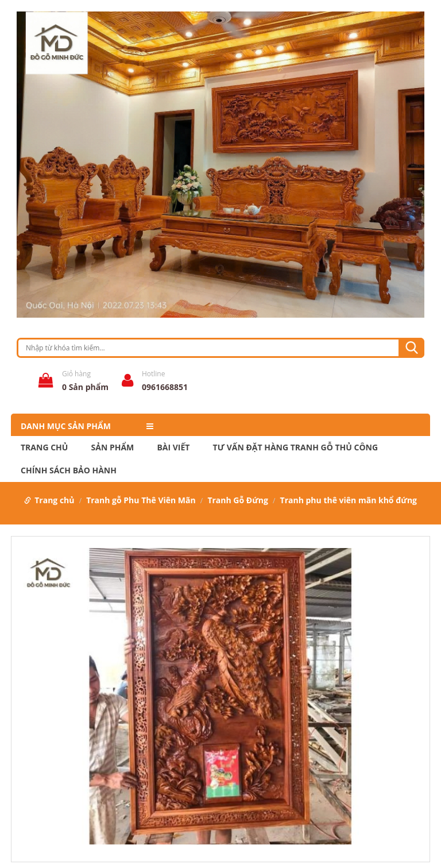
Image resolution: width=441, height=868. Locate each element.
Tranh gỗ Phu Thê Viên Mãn (141, 500)
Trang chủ (44, 447)
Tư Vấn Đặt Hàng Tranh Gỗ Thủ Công (295, 447)
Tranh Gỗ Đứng (238, 500)
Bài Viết (173, 447)
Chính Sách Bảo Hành (69, 470)
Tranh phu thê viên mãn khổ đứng (349, 500)
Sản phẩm (113, 447)
